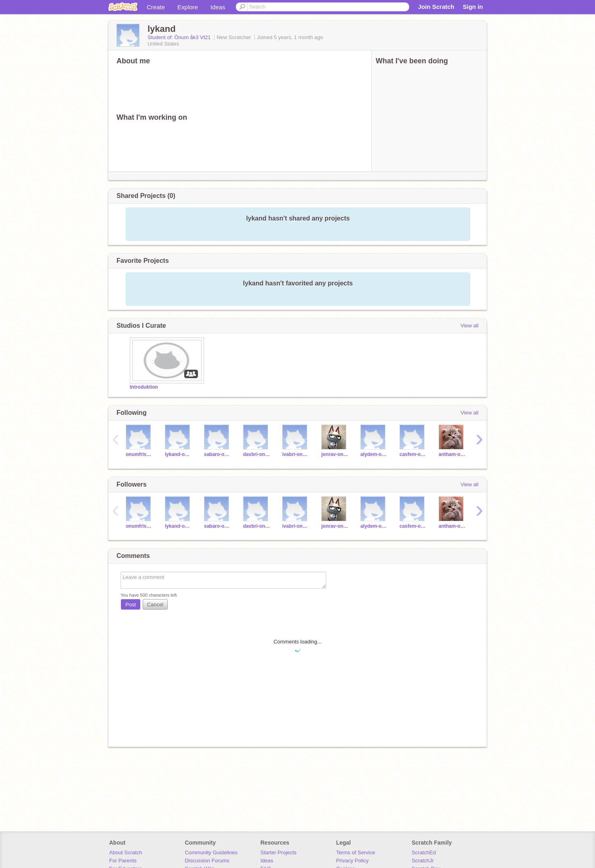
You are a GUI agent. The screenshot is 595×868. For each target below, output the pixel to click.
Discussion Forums (207, 861)
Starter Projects (279, 852)
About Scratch (126, 852)
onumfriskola (139, 454)
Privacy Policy (353, 861)
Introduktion (144, 387)
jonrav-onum (335, 454)
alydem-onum (374, 454)
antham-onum (452, 454)
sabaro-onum (217, 454)
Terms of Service (356, 852)
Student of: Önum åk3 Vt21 (180, 37)
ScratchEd (424, 852)
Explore (188, 7)
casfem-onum (413, 454)
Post (131, 605)
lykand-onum (178, 454)
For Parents (123, 861)
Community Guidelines (211, 852)
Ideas (218, 7)
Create (156, 7)
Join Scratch (436, 7)
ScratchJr (423, 861)
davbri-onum (257, 454)
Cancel (155, 605)
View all (469, 326)
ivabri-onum (296, 454)
